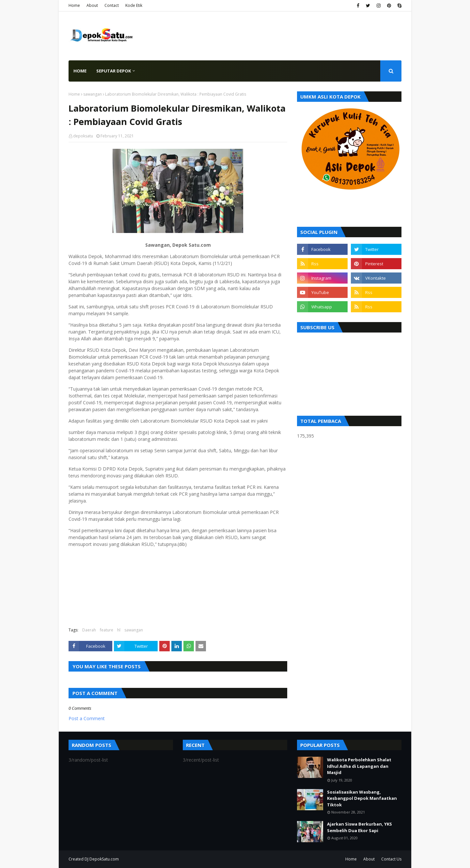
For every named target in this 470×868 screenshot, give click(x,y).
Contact (112, 5)
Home (74, 5)
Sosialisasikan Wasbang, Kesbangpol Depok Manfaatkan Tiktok (362, 798)
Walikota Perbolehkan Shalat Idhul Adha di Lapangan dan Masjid (359, 766)
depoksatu (83, 136)
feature (107, 630)
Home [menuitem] (80, 71)
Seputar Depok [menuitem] (114, 71)
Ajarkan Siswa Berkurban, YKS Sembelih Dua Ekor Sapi (360, 827)
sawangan (93, 94)
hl (119, 630)
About (92, 5)
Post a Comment (87, 718)
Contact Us (391, 859)
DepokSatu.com (104, 859)
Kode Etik (134, 5)
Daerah (89, 630)
